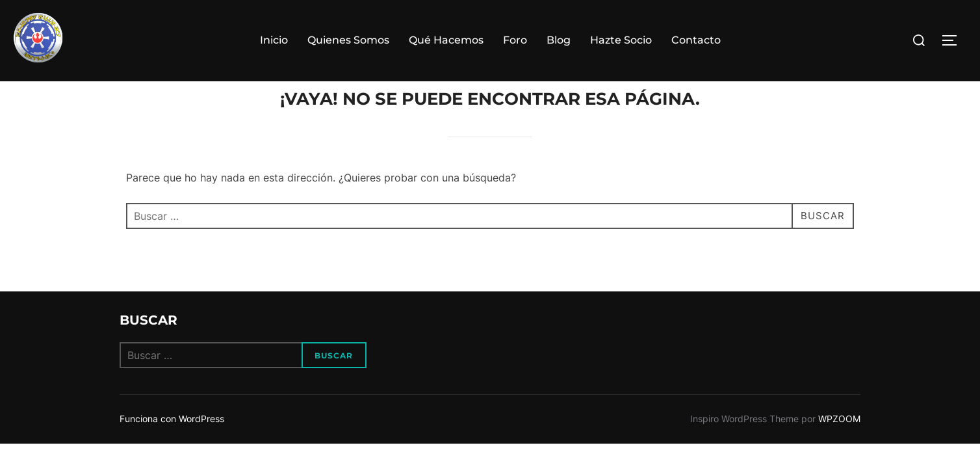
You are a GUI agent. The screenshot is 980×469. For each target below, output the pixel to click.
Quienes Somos (348, 40)
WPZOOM (839, 444)
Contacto (696, 40)
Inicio (274, 40)
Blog (559, 40)
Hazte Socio (621, 40)
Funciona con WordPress (172, 444)
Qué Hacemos (446, 40)
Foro (515, 40)
